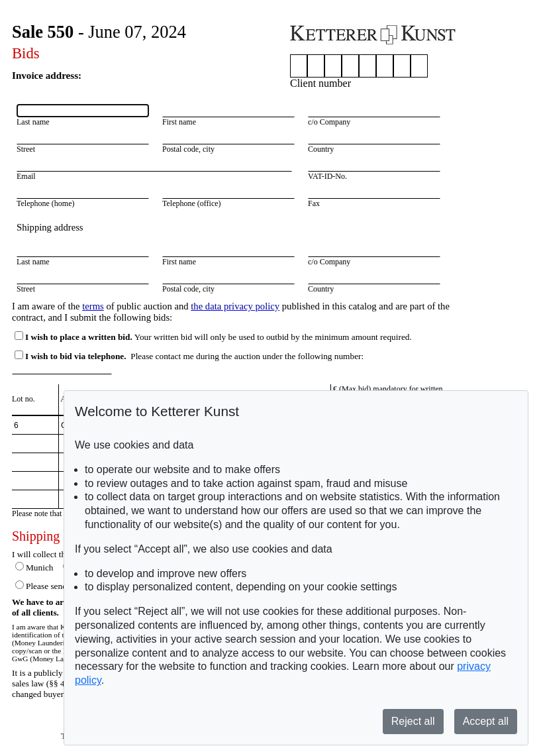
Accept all (486, 721)
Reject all (413, 721)
